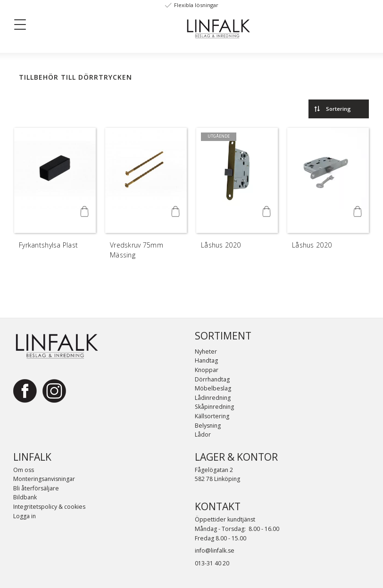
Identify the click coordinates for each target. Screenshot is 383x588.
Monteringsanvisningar (44, 479)
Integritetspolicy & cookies (49, 507)
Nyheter (206, 352)
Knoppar (207, 370)
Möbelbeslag (213, 388)
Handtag (206, 360)
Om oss (24, 470)
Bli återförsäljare (36, 488)
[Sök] (91, 24)
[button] (24, 26)
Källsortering (212, 416)
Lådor (203, 435)
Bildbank (25, 497)
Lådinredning (213, 398)
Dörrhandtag (212, 379)
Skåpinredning (214, 407)
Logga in (25, 516)
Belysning (208, 426)
